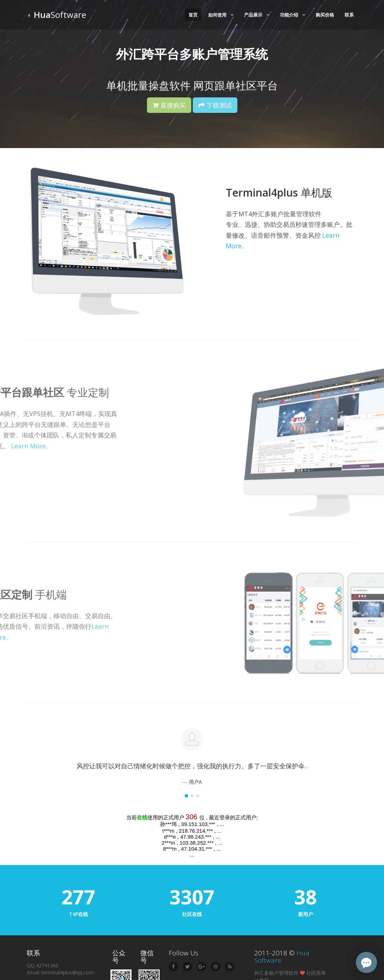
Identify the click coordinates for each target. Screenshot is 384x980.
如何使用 (221, 15)
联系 (349, 15)
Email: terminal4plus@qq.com (60, 972)
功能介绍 (293, 15)
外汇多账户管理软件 (276, 973)
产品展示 (257, 15)
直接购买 (169, 105)
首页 (193, 15)
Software (56, 15)
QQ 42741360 (43, 965)
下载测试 (215, 105)
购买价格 (325, 15)
